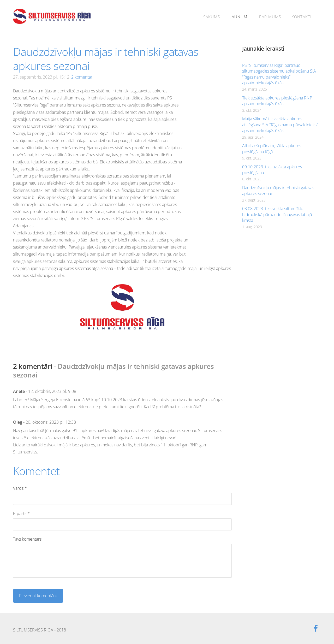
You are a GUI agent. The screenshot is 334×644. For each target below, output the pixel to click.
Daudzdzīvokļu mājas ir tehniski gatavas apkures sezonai (278, 191)
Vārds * (20, 488)
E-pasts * (21, 513)
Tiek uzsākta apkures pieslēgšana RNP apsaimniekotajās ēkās (277, 101)
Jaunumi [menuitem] (240, 17)
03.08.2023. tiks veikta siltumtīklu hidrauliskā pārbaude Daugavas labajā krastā (277, 214)
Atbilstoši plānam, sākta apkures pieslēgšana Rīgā (272, 149)
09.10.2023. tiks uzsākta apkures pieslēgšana (272, 170)
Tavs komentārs (27, 539)
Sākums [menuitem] (212, 17)
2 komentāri (82, 77)
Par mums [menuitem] (270, 17)
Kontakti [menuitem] (302, 17)
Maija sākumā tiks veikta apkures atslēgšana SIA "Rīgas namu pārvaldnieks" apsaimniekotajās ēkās (280, 125)
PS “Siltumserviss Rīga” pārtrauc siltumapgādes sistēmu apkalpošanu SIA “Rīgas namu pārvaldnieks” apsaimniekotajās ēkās (279, 74)
